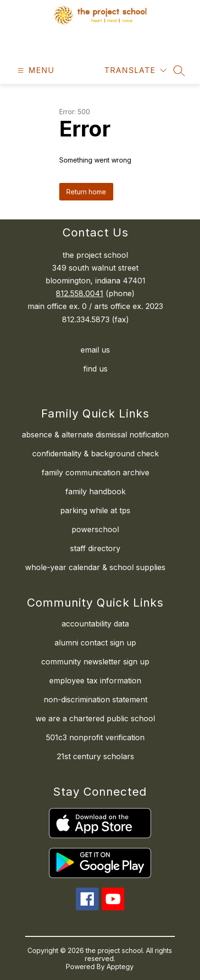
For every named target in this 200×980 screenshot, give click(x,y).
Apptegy (120, 966)
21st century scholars (95, 756)
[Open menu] (35, 70)
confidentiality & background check (95, 454)
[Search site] (179, 71)
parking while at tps (95, 510)
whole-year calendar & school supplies (95, 567)
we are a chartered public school (95, 718)
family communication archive (95, 472)
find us (95, 369)
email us (95, 350)
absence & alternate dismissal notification (95, 435)
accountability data (95, 624)
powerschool (95, 529)
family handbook (95, 491)
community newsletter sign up (95, 662)
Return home (86, 192)
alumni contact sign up (95, 643)
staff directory (95, 548)
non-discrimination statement (95, 699)
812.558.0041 (80, 293)
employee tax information (95, 681)
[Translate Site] (135, 70)
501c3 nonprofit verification (95, 737)
